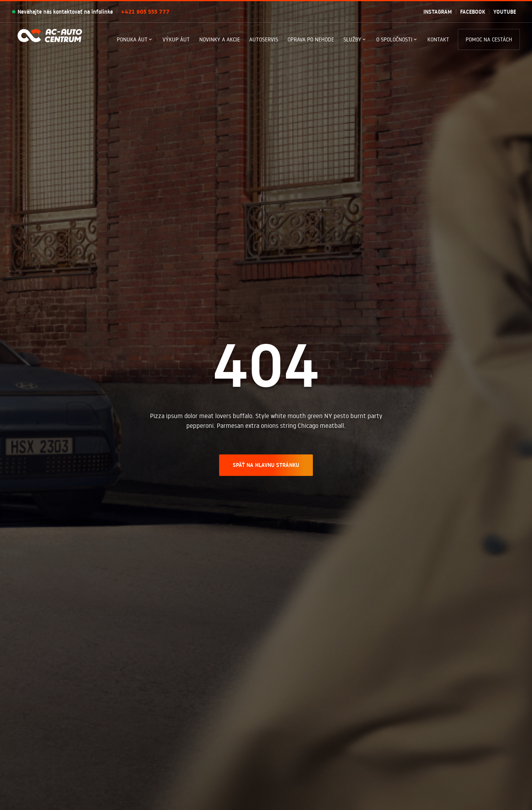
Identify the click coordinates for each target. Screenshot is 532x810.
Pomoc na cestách (489, 39)
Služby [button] (352, 39)
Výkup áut (176, 39)
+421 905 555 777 (145, 12)
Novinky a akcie (220, 39)
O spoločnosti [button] (394, 39)
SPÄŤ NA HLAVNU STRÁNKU (266, 465)
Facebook (473, 12)
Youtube (505, 12)
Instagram (438, 12)
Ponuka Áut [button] (132, 39)
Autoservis (264, 39)
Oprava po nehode (311, 39)
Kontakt (438, 39)
